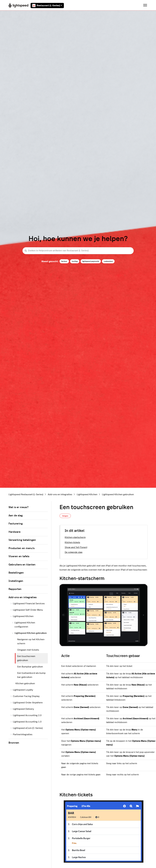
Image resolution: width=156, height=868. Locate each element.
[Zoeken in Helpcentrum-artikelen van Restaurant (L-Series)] (78, 251)
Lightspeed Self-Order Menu (27, 610)
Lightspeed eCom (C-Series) (26, 728)
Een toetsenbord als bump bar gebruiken (31, 675)
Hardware (14, 532)
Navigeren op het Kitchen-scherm (31, 641)
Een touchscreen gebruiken (26, 658)
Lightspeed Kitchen (87, 494)
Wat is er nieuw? (18, 507)
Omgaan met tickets (28, 650)
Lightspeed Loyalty (22, 690)
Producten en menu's (22, 548)
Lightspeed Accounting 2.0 (26, 715)
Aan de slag (16, 516)
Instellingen (16, 581)
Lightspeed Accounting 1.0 (26, 722)
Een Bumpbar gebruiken (30, 667)
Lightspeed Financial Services (27, 604)
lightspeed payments (91, 261)
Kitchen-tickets (72, 542)
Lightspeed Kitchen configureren (24, 625)
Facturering (16, 524)
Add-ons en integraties (60, 494)
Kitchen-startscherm (75, 537)
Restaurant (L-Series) (47, 6)
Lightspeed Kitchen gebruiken (118, 494)
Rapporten (15, 589)
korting (75, 261)
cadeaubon (108, 261)
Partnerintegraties (21, 734)
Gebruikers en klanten (22, 565)
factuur (64, 261)
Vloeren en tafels (19, 556)
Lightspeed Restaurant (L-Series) (26, 494)
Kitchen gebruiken (25, 683)
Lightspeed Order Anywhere (26, 703)
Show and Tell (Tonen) (76, 547)
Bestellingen (16, 573)
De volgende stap (74, 552)
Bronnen (14, 743)
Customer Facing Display (25, 696)
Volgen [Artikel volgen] (65, 516)
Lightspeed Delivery (22, 709)
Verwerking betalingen (22, 540)
